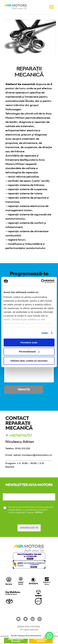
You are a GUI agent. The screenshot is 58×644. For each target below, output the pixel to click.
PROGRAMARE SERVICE (41, 640)
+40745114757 (20, 436)
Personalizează (29, 352)
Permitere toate (29, 342)
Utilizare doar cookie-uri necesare (29, 361)
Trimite (24, 390)
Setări (45, 333)
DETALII (39, 513)
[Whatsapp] (49, 636)
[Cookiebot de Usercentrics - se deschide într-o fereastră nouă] (41, 281)
